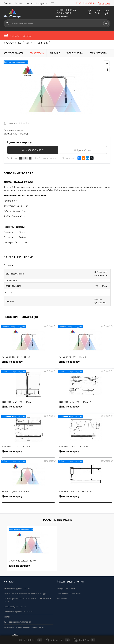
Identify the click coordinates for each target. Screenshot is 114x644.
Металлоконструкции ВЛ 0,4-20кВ (18, 605)
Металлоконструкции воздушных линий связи (24, 621)
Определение (104, 3)
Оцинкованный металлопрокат (17, 616)
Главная (8, 3)
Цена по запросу (20, 142)
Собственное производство (69, 587)
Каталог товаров (18, 36)
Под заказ (67, 158)
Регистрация (89, 3)
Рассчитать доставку (46, 158)
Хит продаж (62, 592)
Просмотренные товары (57, 514)
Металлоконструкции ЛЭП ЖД (17, 582)
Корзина (84, 640)
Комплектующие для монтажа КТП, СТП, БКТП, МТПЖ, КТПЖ (28, 594)
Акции (30, 3)
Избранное (58, 640)
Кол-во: (14, 158)
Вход (79, 3)
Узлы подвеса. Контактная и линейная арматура (25, 587)
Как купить (41, 3)
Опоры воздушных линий (15, 600)
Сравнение (30, 640)
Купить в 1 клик (82, 150)
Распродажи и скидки (67, 582)
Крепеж (7, 611)
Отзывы (19, 3)
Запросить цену (32, 150)
